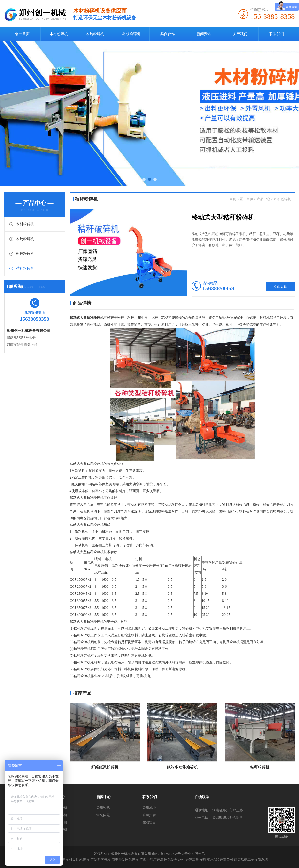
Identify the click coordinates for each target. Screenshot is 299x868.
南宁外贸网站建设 (125, 860)
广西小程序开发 (152, 860)
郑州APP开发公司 (220, 860)
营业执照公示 (195, 854)
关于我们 (240, 34)
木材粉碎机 (59, 34)
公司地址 (149, 808)
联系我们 (277, 34)
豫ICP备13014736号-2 (168, 854)
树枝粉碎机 (131, 34)
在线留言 (149, 822)
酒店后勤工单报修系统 (251, 860)
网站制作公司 (174, 860)
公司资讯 (103, 808)
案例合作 (168, 34)
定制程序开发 (101, 860)
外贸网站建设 (79, 860)
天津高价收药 (196, 860)
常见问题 (103, 815)
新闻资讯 (204, 34)
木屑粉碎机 (95, 34)
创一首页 (22, 34)
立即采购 (280, 287)
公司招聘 (149, 815)
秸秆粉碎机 (25, 268)
